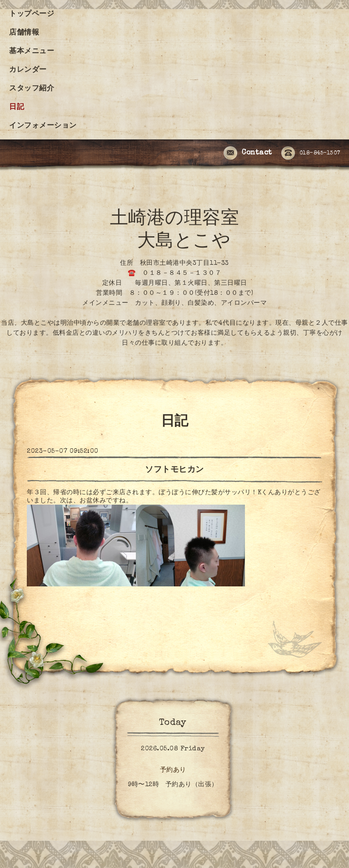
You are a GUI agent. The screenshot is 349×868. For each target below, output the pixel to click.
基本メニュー (32, 52)
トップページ (32, 15)
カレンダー (28, 70)
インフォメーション (43, 126)
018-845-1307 (311, 154)
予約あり (173, 770)
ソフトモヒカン (174, 470)
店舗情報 (24, 33)
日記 (17, 108)
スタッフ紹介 (32, 89)
